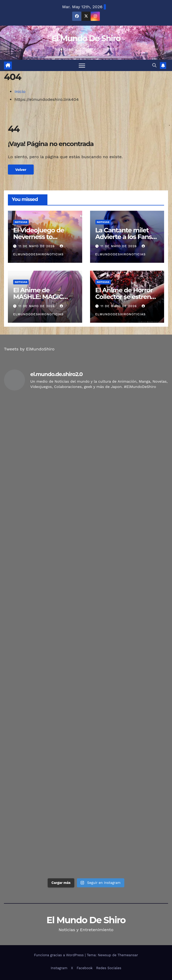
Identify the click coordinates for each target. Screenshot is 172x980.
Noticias (21, 222)
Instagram (59, 968)
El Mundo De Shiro (86, 38)
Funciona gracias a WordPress (59, 955)
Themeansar (128, 955)
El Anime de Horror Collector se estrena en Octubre (125, 297)
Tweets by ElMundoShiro (29, 349)
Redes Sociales (109, 968)
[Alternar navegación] (82, 65)
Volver (21, 170)
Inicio (20, 92)
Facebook (85, 968)
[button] (154, 65)
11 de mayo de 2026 (37, 246)
